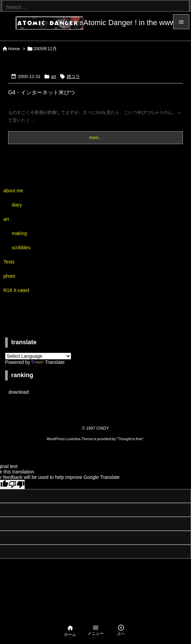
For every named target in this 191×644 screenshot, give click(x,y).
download (19, 392)
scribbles (21, 248)
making (19, 233)
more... (95, 138)
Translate (48, 362)
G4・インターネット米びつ (41, 92)
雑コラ (73, 76)
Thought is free (130, 439)
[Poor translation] (17, 484)
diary (17, 205)
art (54, 76)
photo (9, 276)
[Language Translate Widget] (38, 356)
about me (13, 191)
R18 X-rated (16, 290)
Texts (9, 262)
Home (14, 49)
